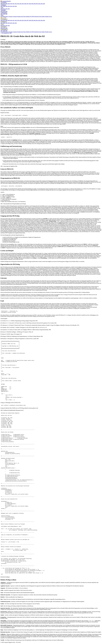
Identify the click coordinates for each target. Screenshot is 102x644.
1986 (2, 4)
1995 (23, 4)
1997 (28, 4)
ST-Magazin (3, 5)
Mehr (2, 15)
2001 (37, 4)
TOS (2, 8)
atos (51, 17)
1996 (25, 4)
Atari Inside (3, 10)
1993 (18, 4)
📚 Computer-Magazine (6, 1)
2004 (44, 4)
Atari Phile (3, 17)
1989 (9, 4)
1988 (6, 4)
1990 (11, 4)
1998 (30, 4)
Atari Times (23, 17)
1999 (32, 4)
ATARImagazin (4, 13)
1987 (4, 4)
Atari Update (42, 17)
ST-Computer (4, 2)
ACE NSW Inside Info (34, 17)
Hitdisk (28, 17)
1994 (21, 4)
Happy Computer (9, 17)
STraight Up (47, 17)
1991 (13, 4)
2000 (35, 4)
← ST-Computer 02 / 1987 (6, 33)
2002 (39, 4)
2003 (42, 4)
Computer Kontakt (17, 17)
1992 (16, 4)
